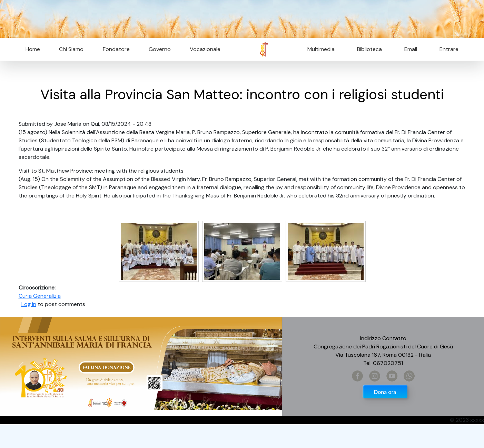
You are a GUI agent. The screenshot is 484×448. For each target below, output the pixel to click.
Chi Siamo (71, 49)
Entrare (449, 49)
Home (33, 49)
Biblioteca (369, 49)
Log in (29, 304)
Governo (160, 49)
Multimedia (321, 49)
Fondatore (116, 49)
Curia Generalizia (40, 296)
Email (409, 49)
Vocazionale (205, 49)
